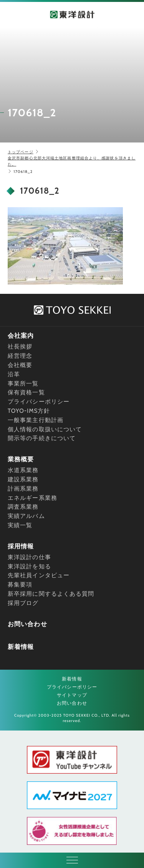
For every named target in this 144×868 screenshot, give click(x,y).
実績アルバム (26, 516)
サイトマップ (72, 695)
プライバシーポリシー (39, 402)
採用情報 (21, 546)
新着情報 (21, 647)
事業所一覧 (23, 384)
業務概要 (21, 459)
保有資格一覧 (26, 392)
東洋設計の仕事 (29, 557)
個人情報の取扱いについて (45, 429)
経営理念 (20, 356)
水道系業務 (23, 470)
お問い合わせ (27, 624)
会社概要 (20, 365)
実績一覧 (20, 525)
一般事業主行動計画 (36, 420)
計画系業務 (23, 489)
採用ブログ (23, 603)
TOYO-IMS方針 (29, 411)
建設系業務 (23, 479)
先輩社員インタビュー (39, 575)
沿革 (14, 374)
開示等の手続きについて (42, 438)
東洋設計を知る (29, 566)
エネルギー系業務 (32, 498)
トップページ (21, 152)
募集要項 (20, 585)
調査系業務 (23, 507)
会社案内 (21, 336)
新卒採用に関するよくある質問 (51, 594)
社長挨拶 (20, 347)
